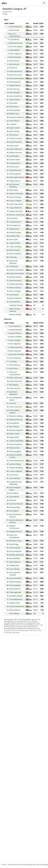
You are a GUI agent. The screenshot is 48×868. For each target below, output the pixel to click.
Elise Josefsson (15, 610)
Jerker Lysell (14, 145)
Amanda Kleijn (15, 507)
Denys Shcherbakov (17, 273)
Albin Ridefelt (14, 50)
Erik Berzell (14, 266)
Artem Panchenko (16, 204)
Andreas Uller (15, 236)
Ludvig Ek (13, 124)
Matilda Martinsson (17, 555)
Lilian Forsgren (15, 340)
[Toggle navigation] (44, 3)
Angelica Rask (15, 603)
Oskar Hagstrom (16, 54)
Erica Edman (14, 493)
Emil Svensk (14, 135)
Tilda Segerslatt (15, 592)
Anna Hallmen (15, 478)
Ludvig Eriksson (15, 222)
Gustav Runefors (16, 142)
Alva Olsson (14, 368)
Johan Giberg (14, 131)
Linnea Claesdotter (16, 441)
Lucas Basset (14, 39)
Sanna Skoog (14, 569)
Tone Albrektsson (16, 599)
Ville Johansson (15, 82)
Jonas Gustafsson (16, 96)
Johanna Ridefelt (16, 337)
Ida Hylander (14, 423)
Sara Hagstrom (15, 326)
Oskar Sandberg (16, 247)
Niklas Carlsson (15, 288)
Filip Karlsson (14, 229)
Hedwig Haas (14, 565)
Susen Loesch (15, 434)
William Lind (14, 114)
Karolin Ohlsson (15, 333)
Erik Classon (14, 107)
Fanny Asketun (15, 548)
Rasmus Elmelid (15, 314)
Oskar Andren (15, 100)
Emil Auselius (14, 167)
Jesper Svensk (15, 128)
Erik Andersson (15, 225)
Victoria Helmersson (17, 606)
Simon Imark (14, 30)
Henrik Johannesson (17, 78)
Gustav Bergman (16, 27)
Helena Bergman (16, 330)
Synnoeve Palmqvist (17, 354)
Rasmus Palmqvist (16, 194)
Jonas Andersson (16, 149)
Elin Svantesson (15, 358)
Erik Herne (13, 68)
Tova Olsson (14, 475)
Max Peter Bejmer (16, 47)
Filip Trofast (14, 190)
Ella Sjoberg (14, 385)
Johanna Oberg (15, 464)
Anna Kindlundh (15, 551)
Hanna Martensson (17, 461)
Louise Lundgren (16, 471)
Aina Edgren (14, 511)
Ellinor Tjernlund (16, 378)
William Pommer (16, 153)
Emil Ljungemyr (15, 174)
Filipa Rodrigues (15, 582)
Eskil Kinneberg (15, 57)
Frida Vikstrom (15, 365)
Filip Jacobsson (15, 181)
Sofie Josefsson (15, 589)
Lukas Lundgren (16, 201)
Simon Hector (15, 61)
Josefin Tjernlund (16, 381)
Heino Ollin (14, 239)
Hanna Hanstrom (16, 407)
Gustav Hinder (15, 160)
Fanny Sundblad (16, 578)
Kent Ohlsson (14, 121)
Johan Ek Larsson (16, 75)
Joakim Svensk (15, 85)
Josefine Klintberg (16, 468)
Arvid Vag (13, 257)
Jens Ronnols (14, 64)
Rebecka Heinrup (16, 420)
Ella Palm (13, 500)
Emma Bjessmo (15, 344)
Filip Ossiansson (15, 170)
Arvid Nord (13, 218)
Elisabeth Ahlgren (16, 596)
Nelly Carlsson (15, 448)
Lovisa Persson (15, 388)
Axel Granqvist (15, 92)
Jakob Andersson (16, 298)
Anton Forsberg (15, 197)
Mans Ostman (15, 250)
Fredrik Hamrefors (16, 284)
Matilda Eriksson (16, 531)
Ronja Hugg (14, 544)
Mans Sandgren (15, 291)
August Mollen (15, 243)
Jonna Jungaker (15, 585)
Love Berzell (14, 295)
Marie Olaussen (15, 351)
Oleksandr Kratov (16, 43)
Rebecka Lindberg (16, 416)
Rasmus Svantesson (17, 215)
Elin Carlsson (14, 427)
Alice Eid (13, 403)
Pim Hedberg (14, 613)
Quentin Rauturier (16, 211)
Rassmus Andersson (17, 117)
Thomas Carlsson (16, 138)
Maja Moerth (14, 437)
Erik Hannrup (14, 89)
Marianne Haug (15, 541)
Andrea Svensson (16, 347)
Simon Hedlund (15, 254)
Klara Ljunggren (15, 451)
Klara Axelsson (15, 562)
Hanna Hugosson (16, 444)
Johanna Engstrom (16, 430)
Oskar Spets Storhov (17, 177)
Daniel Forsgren (15, 232)
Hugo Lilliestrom (16, 208)
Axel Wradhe (14, 156)
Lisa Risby (13, 361)
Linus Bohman (15, 302)
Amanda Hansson (16, 504)
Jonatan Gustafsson (17, 270)
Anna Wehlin (14, 497)
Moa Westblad (15, 558)
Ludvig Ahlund (15, 163)
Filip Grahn (13, 103)
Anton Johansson (16, 71)
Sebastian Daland (16, 305)
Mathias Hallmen (16, 277)
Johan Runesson (16, 281)
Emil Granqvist (15, 110)
